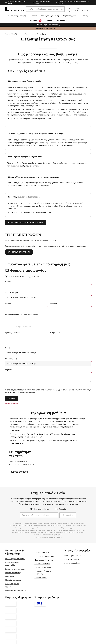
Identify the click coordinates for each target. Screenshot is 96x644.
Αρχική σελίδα (10, 34)
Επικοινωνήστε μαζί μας (15, 528)
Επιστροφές (10, 535)
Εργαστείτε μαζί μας (43, 526)
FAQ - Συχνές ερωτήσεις (15, 518)
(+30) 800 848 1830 (18, 430)
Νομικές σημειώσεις (72, 522)
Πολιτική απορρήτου (72, 518)
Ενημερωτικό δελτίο (43, 512)
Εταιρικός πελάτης (42, 523)
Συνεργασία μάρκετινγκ (44, 515)
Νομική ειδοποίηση (31, 616)
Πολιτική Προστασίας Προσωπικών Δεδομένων (70, 616)
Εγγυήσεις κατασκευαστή (16, 549)
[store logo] (14, 9)
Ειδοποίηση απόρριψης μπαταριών (49, 619)
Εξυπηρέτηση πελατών (22, 34)
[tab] (19, 529)
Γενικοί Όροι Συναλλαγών (74, 515)
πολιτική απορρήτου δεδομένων (18, 350)
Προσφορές (36, 21)
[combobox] (45, 9)
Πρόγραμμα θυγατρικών (44, 519)
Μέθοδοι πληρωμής (13, 539)
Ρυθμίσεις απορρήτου (18, 616)
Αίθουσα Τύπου (41, 537)
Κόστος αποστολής (13, 532)
